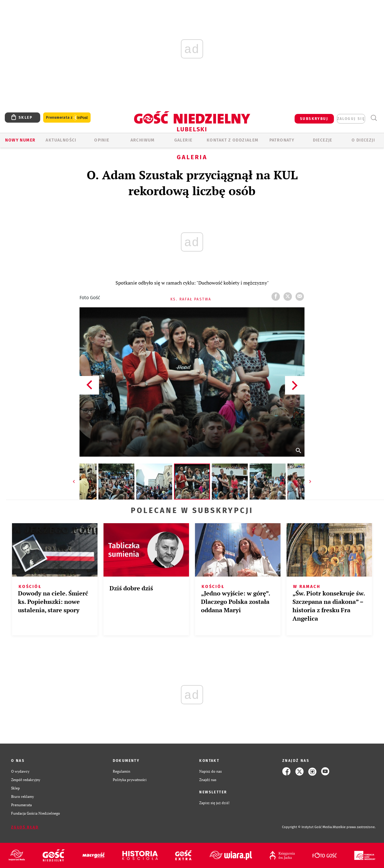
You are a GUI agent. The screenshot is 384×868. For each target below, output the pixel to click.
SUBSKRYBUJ (314, 119)
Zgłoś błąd (25, 827)
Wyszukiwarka (374, 118)
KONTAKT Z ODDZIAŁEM (233, 140)
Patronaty (282, 140)
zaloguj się (351, 119)
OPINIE (102, 140)
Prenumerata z (67, 118)
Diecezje (323, 140)
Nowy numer (20, 140)
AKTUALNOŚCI (61, 140)
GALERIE (183, 140)
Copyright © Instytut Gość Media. (307, 827)
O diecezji (363, 140)
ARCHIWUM (143, 140)
